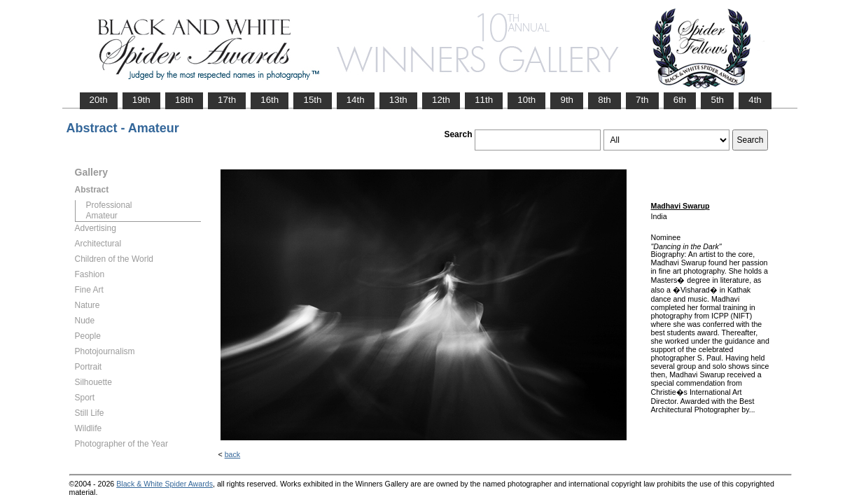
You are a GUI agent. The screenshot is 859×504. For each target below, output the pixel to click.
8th (605, 100)
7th (642, 100)
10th (526, 100)
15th (312, 100)
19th (141, 100)
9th (567, 100)
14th (356, 100)
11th (484, 100)
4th (755, 100)
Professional (109, 205)
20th (99, 100)
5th (717, 100)
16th (270, 100)
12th (441, 100)
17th (227, 100)
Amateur (102, 216)
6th (680, 100)
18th (184, 100)
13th (398, 100)
